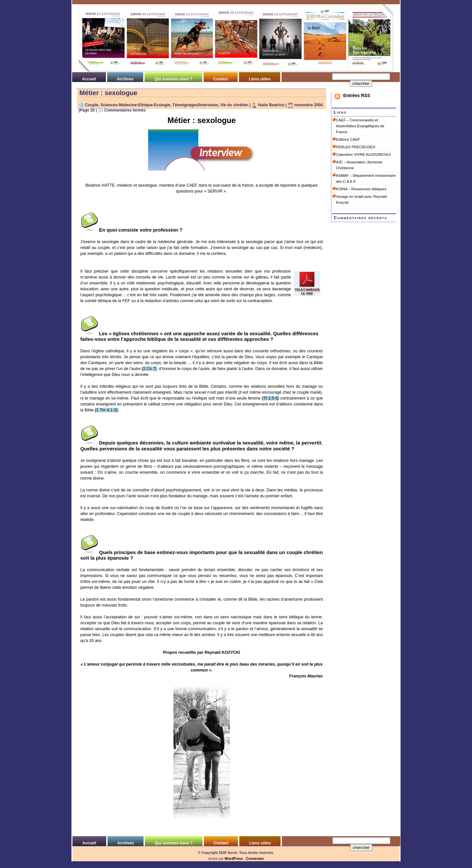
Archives (125, 79)
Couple (92, 105)
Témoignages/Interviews (195, 105)
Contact (221, 79)
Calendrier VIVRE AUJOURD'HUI (363, 155)
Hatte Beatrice (271, 105)
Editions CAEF (348, 139)
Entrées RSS (357, 96)
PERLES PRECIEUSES (356, 147)
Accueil (89, 79)
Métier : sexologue (108, 93)
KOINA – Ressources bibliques (361, 189)
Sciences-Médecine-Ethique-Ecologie (136, 105)
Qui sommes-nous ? (173, 79)
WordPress (234, 858)
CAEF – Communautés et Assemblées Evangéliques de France (360, 126)
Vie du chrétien (234, 105)
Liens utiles (260, 79)
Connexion (255, 858)
